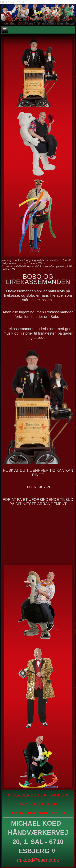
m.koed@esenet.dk (38, 860)
